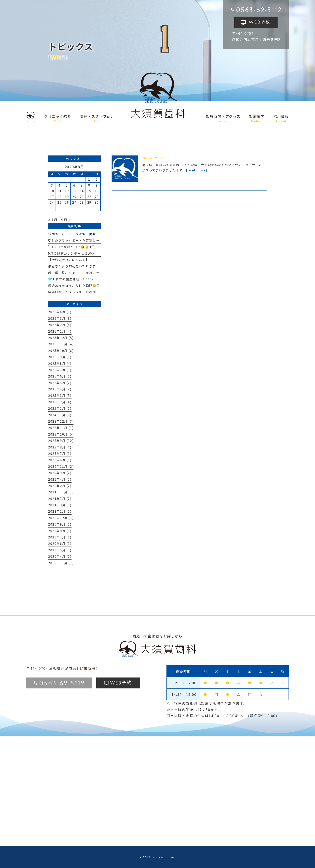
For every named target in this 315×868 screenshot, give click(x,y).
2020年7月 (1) (60, 537)
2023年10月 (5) (61, 434)
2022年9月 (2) (60, 473)
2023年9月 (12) (61, 441)
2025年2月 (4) (60, 402)
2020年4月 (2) (60, 556)
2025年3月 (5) (60, 395)
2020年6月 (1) (60, 543)
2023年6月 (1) (60, 460)
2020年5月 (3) (60, 550)
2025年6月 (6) (60, 376)
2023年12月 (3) (61, 421)
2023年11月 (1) (61, 428)
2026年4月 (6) (60, 312)
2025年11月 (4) (61, 344)
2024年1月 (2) (60, 415)
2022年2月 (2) (60, 486)
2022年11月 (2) (61, 466)
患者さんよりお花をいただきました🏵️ (77, 266)
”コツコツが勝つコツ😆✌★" (71, 247)
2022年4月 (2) (60, 479)
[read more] (197, 170)
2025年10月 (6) (61, 351)
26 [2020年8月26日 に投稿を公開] (67, 202)
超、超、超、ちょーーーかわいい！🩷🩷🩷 (81, 273)
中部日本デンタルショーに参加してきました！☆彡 (87, 292)
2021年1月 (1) (60, 511)
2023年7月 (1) (60, 453)
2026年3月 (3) (60, 318)
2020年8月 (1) (60, 531)
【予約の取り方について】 (69, 260)
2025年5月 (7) (60, 383)
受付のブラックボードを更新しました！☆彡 (82, 240)
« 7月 (53, 220)
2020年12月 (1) (61, 518)
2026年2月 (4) (60, 325)
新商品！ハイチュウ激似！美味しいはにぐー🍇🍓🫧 (88, 234)
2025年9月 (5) (60, 357)
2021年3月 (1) (60, 505)
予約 (260, 22)
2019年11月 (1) (61, 563)
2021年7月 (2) (60, 499)
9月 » (66, 220)
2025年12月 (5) (61, 338)
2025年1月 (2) (60, 408)
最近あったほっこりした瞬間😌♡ (74, 286)
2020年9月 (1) (60, 524)
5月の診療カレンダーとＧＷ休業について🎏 (82, 253)
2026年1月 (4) (60, 331)
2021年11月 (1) (61, 492)
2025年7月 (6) (60, 370)
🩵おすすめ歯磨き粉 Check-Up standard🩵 (85, 279)
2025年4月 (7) (60, 389)
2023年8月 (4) (60, 447)
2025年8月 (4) (60, 363)
